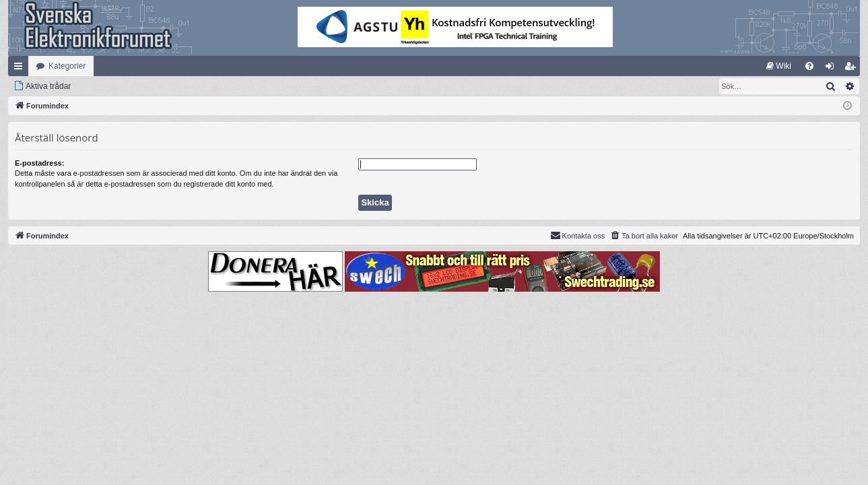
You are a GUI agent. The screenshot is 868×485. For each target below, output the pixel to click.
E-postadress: (39, 163)
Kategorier (67, 66)
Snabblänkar (21, 69)
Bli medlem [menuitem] (853, 69)
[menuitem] (779, 66)
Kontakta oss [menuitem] (578, 235)
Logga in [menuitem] (833, 69)
